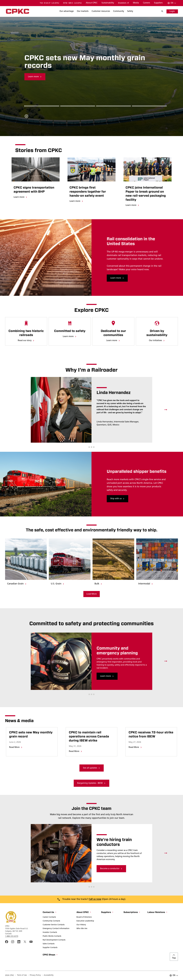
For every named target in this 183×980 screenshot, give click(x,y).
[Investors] (123, 3)
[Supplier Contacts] (50, 948)
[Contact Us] (50, 913)
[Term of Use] (21, 975)
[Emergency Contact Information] (56, 929)
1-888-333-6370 (12, 936)
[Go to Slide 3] (149, 106)
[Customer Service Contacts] (54, 925)
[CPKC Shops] (50, 955)
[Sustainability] (108, 3)
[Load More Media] (92, 594)
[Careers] (146, 3)
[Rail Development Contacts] (54, 940)
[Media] (136, 3)
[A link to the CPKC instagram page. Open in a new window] (13, 942)
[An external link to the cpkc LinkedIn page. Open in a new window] (19, 942)
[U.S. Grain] (58, 584)
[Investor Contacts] (50, 933)
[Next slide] (166, 410)
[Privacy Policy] (34, 975)
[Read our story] (26, 341)
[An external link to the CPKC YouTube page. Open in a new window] (31, 942)
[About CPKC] (92, 3)
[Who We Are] (82, 929)
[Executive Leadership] (85, 921)
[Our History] (81, 925)
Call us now (95, 899)
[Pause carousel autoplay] (26, 116)
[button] (89, 447)
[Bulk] (98, 584)
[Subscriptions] (132, 913)
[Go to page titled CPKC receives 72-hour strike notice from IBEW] (151, 735)
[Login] (172, 11)
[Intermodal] (146, 584)
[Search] (67, 11)
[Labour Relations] (157, 913)
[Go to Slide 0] (42, 106)
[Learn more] (21, 197)
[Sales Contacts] (49, 944)
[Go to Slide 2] (113, 106)
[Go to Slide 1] (78, 106)
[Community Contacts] (51, 921)
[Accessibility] (48, 975)
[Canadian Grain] (17, 584)
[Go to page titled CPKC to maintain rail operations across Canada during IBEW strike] (91, 737)
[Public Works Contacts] (52, 936)
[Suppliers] (158, 3)
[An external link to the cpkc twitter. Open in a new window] (25, 942)
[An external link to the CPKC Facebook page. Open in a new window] (7, 942)
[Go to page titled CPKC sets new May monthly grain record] (32, 735)
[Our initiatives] (157, 341)
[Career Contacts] (49, 917)
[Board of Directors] (84, 917)
